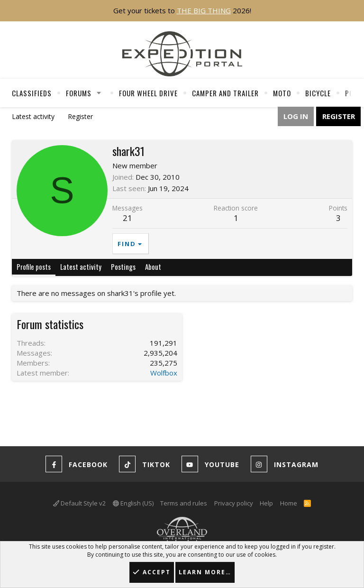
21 (127, 218)
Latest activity (33, 116)
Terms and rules (184, 503)
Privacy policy (234, 503)
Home (289, 503)
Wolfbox (164, 373)
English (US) (133, 503)
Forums (79, 93)
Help (266, 503)
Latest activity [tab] (81, 266)
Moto (282, 93)
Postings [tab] (123, 266)
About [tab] (153, 266)
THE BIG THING (204, 10)
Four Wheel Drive (148, 93)
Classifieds (32, 93)
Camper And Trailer (225, 93)
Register (80, 116)
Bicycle (318, 93)
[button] (99, 93)
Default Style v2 (79, 503)
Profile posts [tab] (34, 266)
